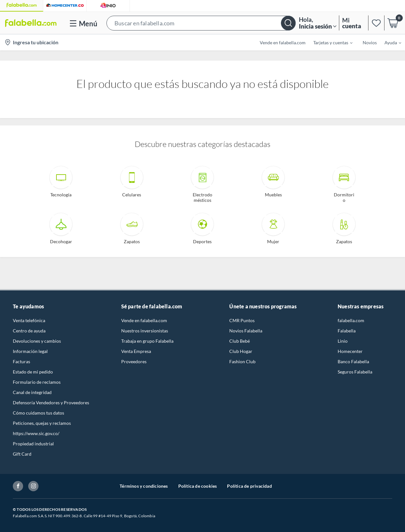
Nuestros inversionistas (145, 331)
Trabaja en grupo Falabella (147, 341)
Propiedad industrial (33, 444)
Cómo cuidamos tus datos (38, 413)
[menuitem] (329, 42)
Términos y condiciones (144, 486)
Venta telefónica (29, 320)
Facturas (21, 361)
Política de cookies (198, 486)
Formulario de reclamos (37, 382)
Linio (343, 341)
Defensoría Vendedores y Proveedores (51, 403)
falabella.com (351, 320)
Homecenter (350, 351)
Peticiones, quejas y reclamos (42, 423)
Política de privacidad (249, 486)
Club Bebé (240, 341)
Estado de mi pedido (33, 372)
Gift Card (22, 454)
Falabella (347, 331)
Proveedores (134, 361)
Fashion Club (242, 361)
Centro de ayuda (29, 331)
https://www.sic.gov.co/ (36, 433)
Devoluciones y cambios (37, 341)
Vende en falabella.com (144, 320)
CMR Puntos (242, 320)
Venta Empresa (136, 351)
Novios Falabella (246, 331)
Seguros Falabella (355, 372)
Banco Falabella (353, 361)
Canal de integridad (32, 392)
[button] (201, 23)
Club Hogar (241, 351)
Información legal (30, 351)
